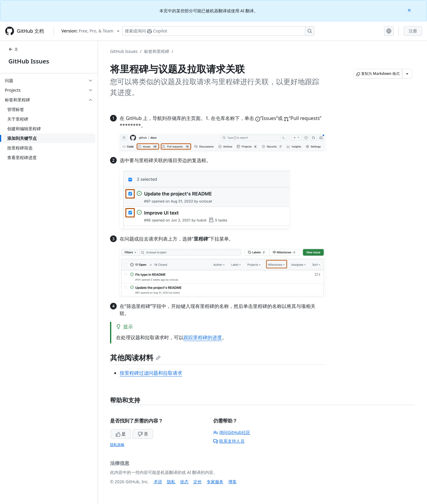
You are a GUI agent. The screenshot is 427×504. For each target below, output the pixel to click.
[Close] (410, 10)
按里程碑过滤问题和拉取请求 (151, 373)
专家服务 (215, 482)
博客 (232, 482)
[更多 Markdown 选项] (407, 74)
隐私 (171, 482)
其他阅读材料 (135, 357)
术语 (158, 482)
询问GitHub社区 (232, 432)
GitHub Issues (29, 61)
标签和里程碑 (157, 51)
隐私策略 (117, 445)
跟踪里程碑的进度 (203, 337)
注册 (413, 31)
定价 (198, 482)
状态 (184, 482)
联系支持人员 (229, 441)
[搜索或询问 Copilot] (218, 31)
